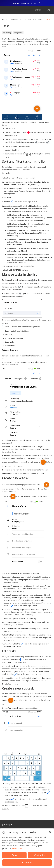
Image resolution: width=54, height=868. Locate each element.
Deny (14, 855)
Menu (38, 10)
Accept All (27, 863)
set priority (7, 33)
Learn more (17, 848)
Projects (39, 19)
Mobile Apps (16, 19)
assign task (18, 33)
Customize (40, 855)
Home (5, 19)
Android (28, 19)
